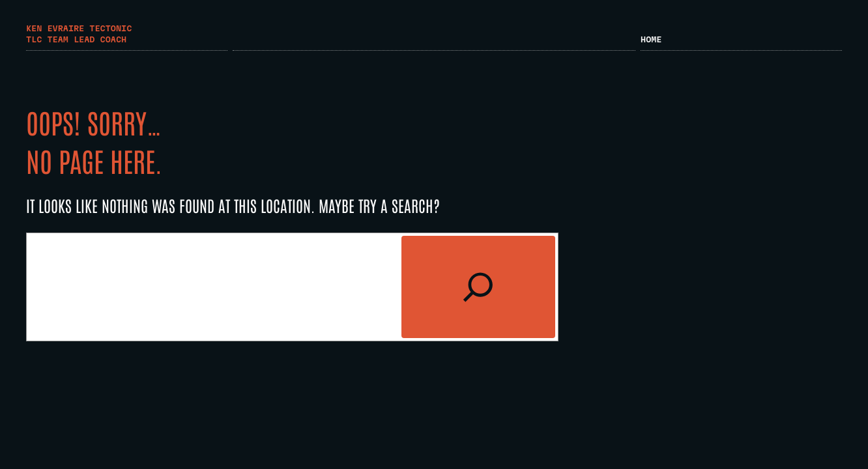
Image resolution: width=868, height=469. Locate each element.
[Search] (478, 287)
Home (651, 39)
